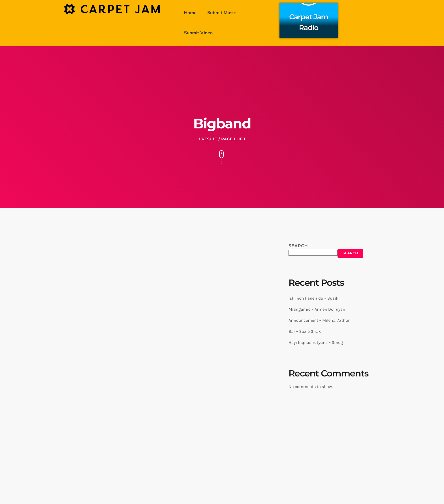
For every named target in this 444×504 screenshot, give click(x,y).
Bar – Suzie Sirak (305, 331)
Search (298, 246)
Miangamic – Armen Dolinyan (317, 309)
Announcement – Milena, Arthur (319, 320)
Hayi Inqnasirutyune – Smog (316, 342)
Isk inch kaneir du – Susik (313, 298)
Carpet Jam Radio (309, 21)
